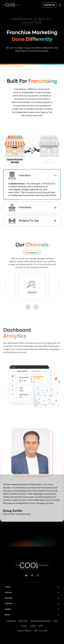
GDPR (41, 626)
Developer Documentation (40, 621)
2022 (36, 631)
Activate (8, 593)
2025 (46, 631)
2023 (41, 631)
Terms (55, 621)
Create (8, 587)
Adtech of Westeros (24, 631)
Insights (8, 609)
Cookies (33, 626)
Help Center (23, 621)
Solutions (9, 604)
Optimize (9, 598)
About (7, 615)
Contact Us (11, 621)
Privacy (24, 626)
